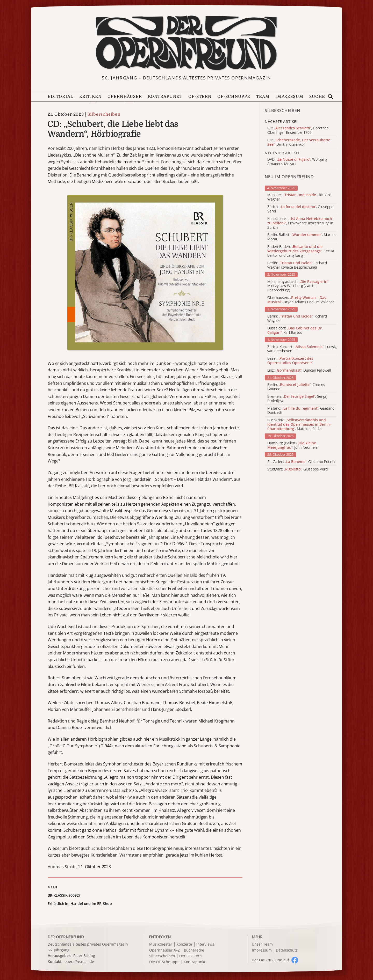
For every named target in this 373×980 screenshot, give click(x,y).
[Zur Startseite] (187, 43)
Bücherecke (194, 950)
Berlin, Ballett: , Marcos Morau (302, 237)
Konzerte (184, 944)
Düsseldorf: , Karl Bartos (295, 330)
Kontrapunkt (165, 97)
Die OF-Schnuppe (164, 962)
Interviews (205, 944)
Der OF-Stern (191, 956)
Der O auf (270, 960)
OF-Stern (200, 97)
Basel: (290, 361)
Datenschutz (287, 950)
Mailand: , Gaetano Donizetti (301, 411)
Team (263, 97)
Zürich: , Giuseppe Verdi (300, 209)
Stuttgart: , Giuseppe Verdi (298, 469)
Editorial (60, 97)
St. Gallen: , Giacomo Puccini (301, 462)
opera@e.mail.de (79, 961)
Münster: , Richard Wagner (299, 197)
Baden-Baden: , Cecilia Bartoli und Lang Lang (301, 251)
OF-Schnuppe (234, 97)
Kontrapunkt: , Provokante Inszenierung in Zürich (300, 223)
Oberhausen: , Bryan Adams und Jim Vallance (301, 300)
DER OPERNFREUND (66, 937)
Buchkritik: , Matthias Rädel (299, 424)
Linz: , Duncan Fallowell (299, 370)
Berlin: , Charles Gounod (296, 387)
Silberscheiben (104, 114)
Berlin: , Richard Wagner (297, 319)
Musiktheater (161, 944)
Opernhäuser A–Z (164, 950)
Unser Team (262, 944)
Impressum (289, 97)
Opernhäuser (125, 97)
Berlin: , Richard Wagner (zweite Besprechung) (297, 265)
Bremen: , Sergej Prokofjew (297, 399)
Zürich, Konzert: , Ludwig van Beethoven (302, 349)
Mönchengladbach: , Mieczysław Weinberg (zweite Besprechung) (298, 286)
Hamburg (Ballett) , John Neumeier (293, 445)
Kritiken (91, 97)
